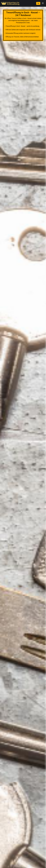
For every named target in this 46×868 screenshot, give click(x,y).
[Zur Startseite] (11, 3)
